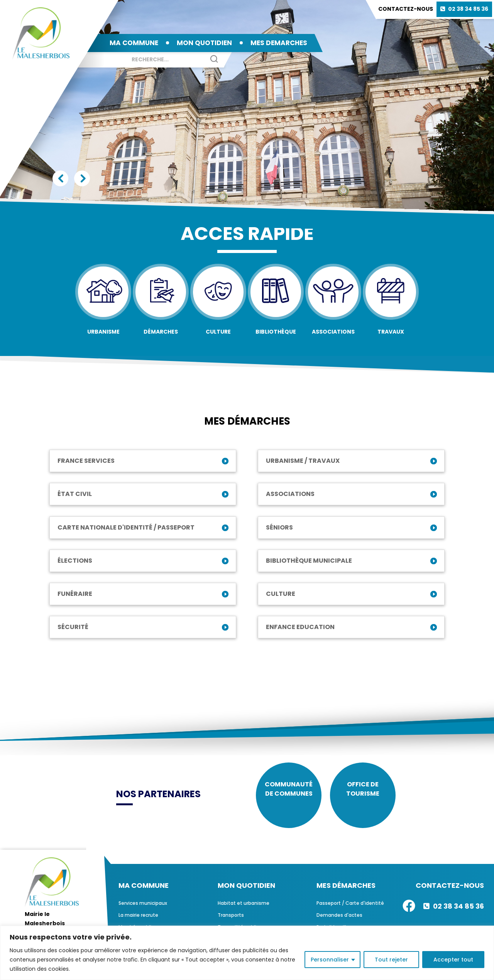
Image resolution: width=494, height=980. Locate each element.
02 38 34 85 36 (468, 9)
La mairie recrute (138, 921)
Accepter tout (453, 960)
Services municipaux (143, 909)
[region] (247, 953)
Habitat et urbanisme (244, 909)
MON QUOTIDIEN (204, 43)
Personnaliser (330, 960)
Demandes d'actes (339, 921)
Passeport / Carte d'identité (350, 909)
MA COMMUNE (134, 43)
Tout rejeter (391, 960)
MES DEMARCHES (279, 43)
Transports (231, 921)
